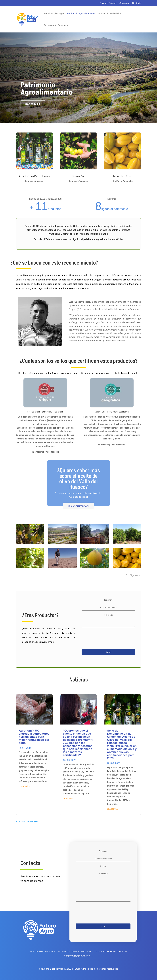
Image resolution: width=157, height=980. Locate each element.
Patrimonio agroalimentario (81, 13)
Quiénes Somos (108, 3)
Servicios (124, 3)
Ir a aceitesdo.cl (79, 506)
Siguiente (135, 575)
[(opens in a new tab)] (34, 709)
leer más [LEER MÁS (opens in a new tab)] (24, 786)
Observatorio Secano (55, 25)
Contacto (137, 3)
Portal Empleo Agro (54, 13)
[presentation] (105, 639)
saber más (33, 104)
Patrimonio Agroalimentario (47, 89)
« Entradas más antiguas (27, 821)
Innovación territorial (108, 13)
